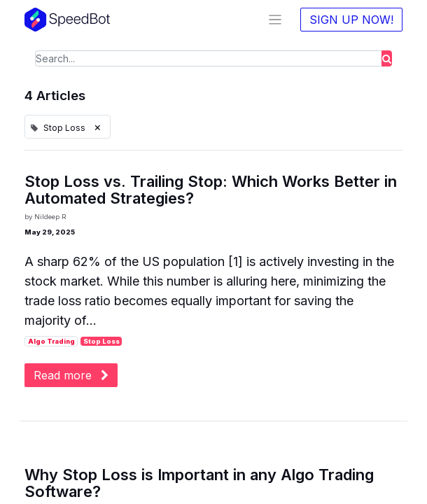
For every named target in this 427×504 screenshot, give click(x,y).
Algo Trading (51, 341)
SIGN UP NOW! (351, 20)
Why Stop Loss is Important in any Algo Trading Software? (199, 483)
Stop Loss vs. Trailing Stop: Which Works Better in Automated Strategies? (211, 190)
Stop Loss (101, 341)
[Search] (387, 58)
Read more (71, 375)
